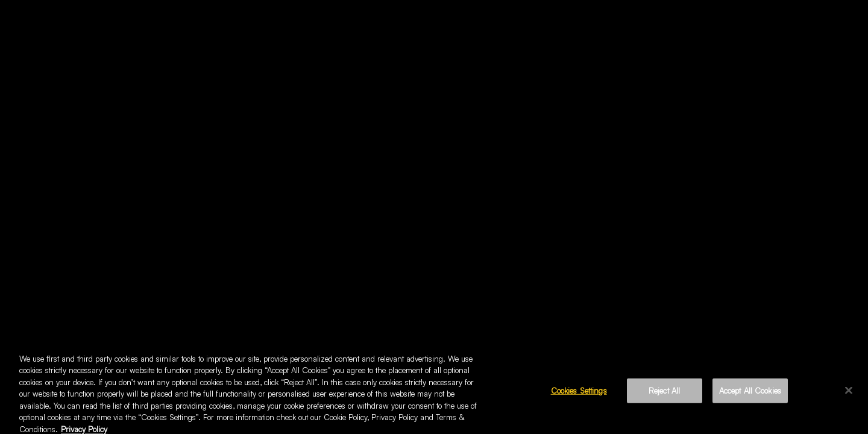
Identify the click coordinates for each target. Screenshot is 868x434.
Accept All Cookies (750, 394)
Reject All (664, 394)
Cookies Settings (579, 394)
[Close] (849, 393)
